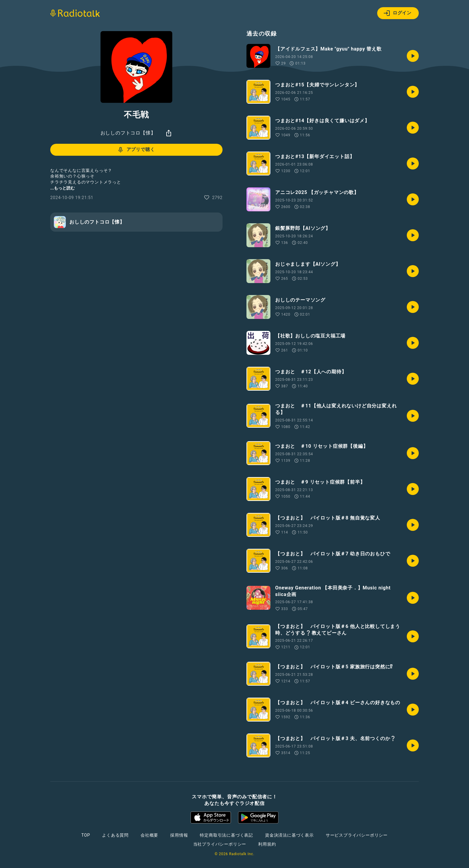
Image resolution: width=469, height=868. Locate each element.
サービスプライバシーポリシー (357, 835)
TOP (86, 835)
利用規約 (267, 844)
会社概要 (149, 835)
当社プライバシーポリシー (220, 844)
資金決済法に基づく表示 (289, 835)
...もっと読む (63, 188)
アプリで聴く (136, 150)
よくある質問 (115, 835)
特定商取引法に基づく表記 (226, 835)
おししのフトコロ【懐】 (128, 133)
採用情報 (179, 835)
